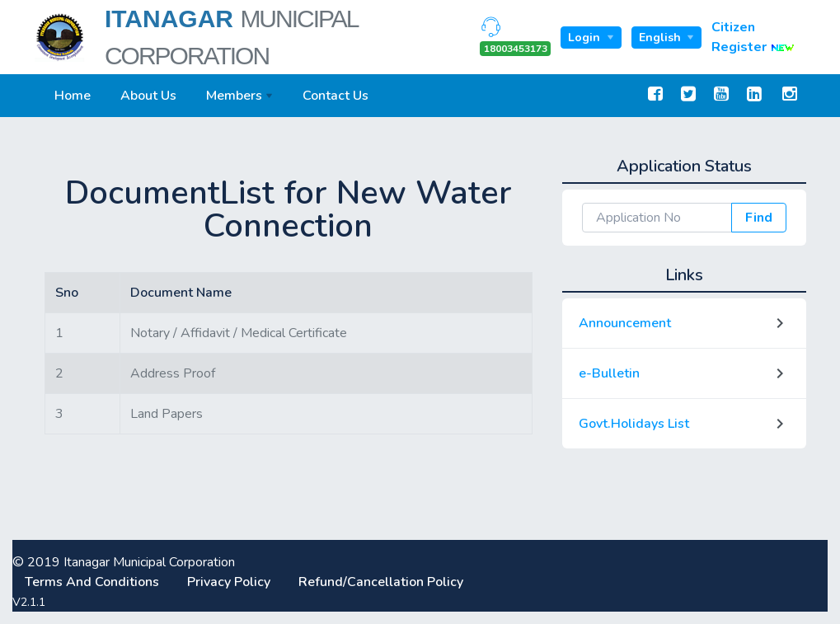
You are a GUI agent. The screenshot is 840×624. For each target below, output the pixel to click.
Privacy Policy (230, 582)
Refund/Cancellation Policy (381, 582)
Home (73, 96)
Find (759, 218)
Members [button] (234, 96)
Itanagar (231, 37)
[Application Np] (657, 218)
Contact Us (336, 96)
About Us (148, 96)
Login (586, 38)
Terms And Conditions (94, 582)
